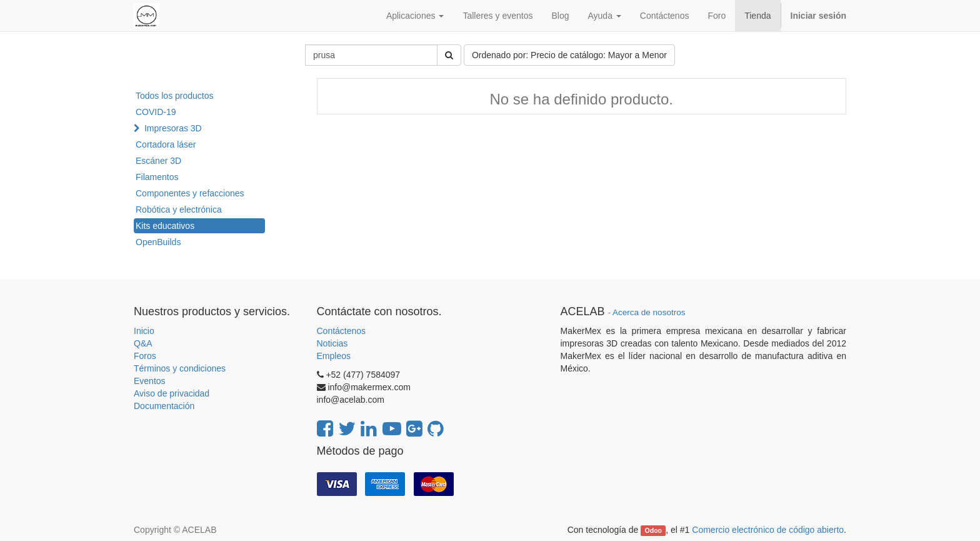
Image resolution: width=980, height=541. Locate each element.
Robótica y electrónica (179, 210)
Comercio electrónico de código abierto (768, 530)
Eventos (150, 381)
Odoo (653, 530)
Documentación (164, 406)
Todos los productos (175, 96)
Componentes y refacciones (190, 193)
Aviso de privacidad (172, 393)
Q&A (143, 343)
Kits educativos (165, 226)
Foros (145, 356)
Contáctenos (342, 331)
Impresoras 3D (173, 128)
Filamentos (157, 177)
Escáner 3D (158, 161)
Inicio (144, 331)
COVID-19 (156, 112)
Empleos (334, 356)
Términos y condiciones (180, 368)
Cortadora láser (166, 144)
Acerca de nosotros (649, 312)
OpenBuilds (158, 242)
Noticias (332, 343)
